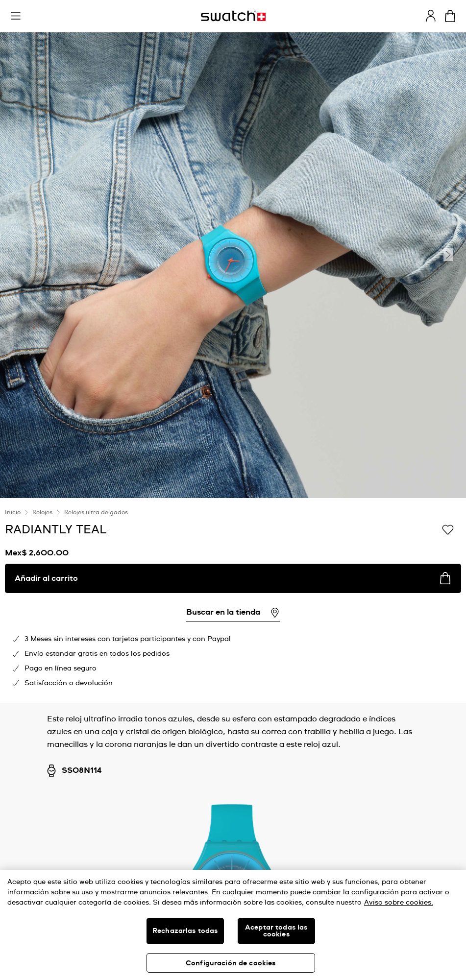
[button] (16, 16)
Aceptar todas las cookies (276, 931)
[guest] (431, 16)
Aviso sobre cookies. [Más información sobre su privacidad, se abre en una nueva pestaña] (399, 903)
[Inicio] (233, 16)
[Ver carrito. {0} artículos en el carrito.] (450, 16)
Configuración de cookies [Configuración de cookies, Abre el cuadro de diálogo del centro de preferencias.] (231, 963)
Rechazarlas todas (185, 931)
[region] (233, 925)
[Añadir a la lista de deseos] (448, 529)
